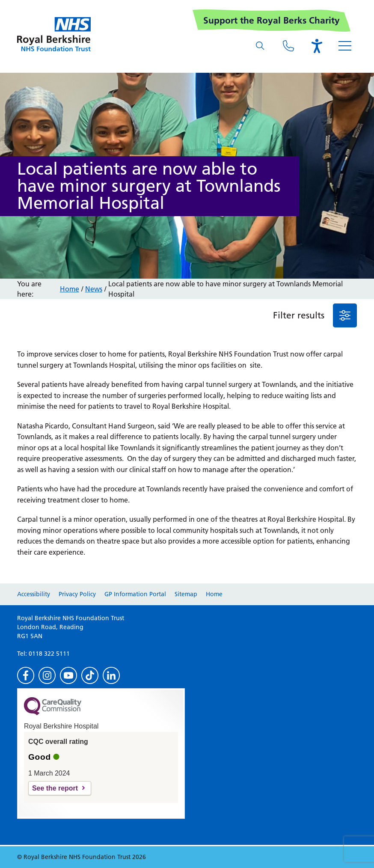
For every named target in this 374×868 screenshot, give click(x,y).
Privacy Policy (77, 594)
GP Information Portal (135, 594)
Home (70, 289)
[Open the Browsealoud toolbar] (317, 46)
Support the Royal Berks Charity (272, 20)
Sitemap (186, 594)
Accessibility (34, 594)
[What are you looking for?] (260, 46)
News (94, 289)
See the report (55, 788)
